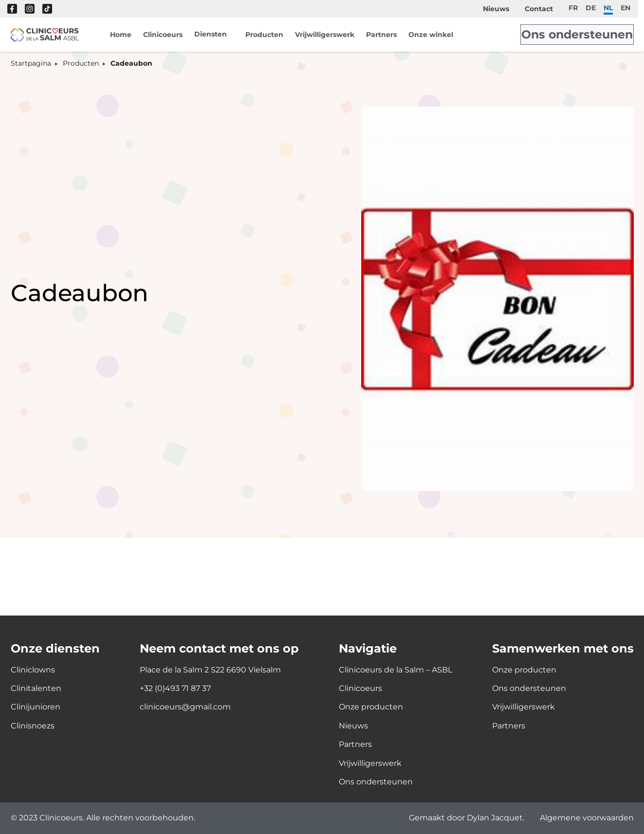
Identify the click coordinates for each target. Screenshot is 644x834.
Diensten (211, 34)
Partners (381, 35)
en (626, 8)
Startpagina (31, 63)
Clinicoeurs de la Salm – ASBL (396, 670)
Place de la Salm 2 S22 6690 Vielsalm (210, 670)
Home (121, 35)
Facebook (12, 9)
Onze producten (371, 707)
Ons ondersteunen (589, 35)
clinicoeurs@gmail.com (185, 707)
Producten (264, 35)
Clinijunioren (36, 707)
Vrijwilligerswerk (325, 35)
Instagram (30, 9)
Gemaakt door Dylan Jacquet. (467, 818)
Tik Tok (47, 9)
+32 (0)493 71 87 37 (175, 688)
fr (573, 8)
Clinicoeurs (163, 35)
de (591, 8)
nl (608, 8)
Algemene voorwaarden (587, 818)
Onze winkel (431, 35)
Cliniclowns (33, 670)
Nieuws (496, 9)
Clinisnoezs (33, 726)
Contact (539, 9)
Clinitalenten (36, 688)
